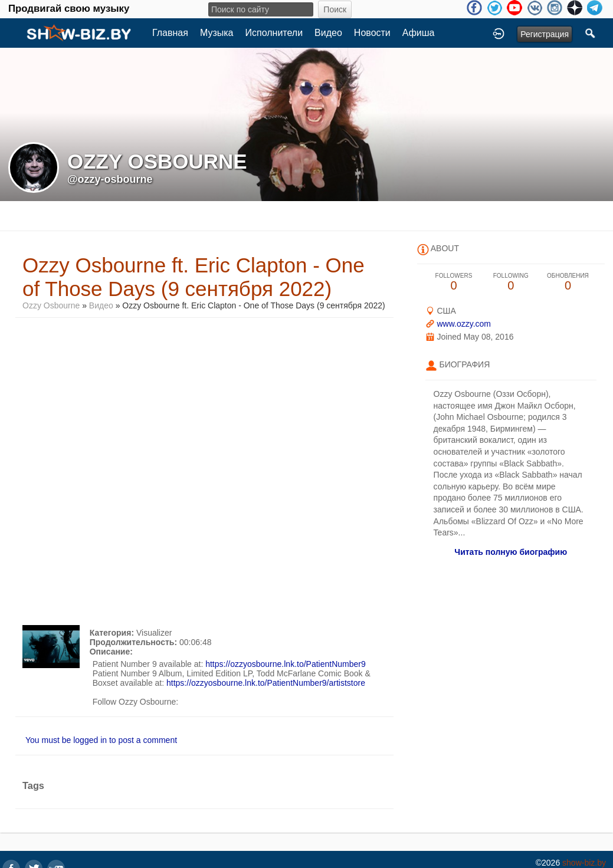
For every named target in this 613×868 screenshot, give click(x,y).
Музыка (217, 33)
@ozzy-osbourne (110, 179)
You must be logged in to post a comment (101, 740)
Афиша (419, 33)
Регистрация (545, 34)
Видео (328, 33)
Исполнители (274, 33)
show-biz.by (584, 863)
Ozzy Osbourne (51, 305)
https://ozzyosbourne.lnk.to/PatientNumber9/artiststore (266, 683)
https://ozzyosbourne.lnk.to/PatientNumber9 (286, 664)
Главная (170, 33)
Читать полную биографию (511, 552)
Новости (372, 33)
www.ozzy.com (464, 324)
